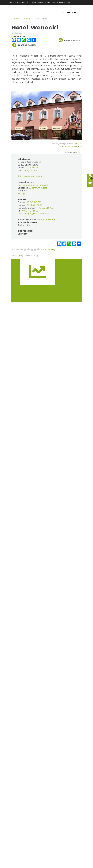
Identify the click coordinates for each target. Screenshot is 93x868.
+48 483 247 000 (34, 205)
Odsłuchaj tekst (70, 40)
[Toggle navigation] (69, 2)
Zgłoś (78, 144)
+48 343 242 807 (30, 211)
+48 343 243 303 (34, 202)
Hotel (36, 225)
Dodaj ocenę (48, 250)
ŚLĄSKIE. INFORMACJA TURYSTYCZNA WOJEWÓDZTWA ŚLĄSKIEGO (38, 2)
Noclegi (21, 194)
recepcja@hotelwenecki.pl (37, 214)
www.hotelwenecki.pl (47, 219)
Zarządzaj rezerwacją (71, 146)
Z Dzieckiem (70, 13)
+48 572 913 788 (46, 208)
